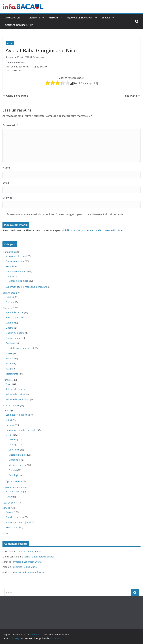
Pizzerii (9, 369)
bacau (11, 57)
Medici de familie (18, 455)
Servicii (106, 18)
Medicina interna (18, 465)
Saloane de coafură (16, 394)
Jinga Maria (132, 96)
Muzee (9, 353)
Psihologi (13, 475)
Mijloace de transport (80, 18)
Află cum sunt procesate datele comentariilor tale (94, 230)
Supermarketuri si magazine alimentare (26, 287)
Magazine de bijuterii (17, 271)
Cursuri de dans (14, 338)
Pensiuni (10, 302)
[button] (22, 18)
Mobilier (10, 277)
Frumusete (8, 380)
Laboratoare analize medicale (21, 430)
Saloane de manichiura (18, 399)
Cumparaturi (13, 18)
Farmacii (10, 425)
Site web (7, 198)
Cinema (10, 328)
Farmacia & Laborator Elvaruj (39, 557)
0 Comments (37, 57)
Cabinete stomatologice (18, 415)
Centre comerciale (15, 261)
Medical (54, 18)
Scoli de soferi (10, 503)
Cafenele (10, 323)
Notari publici (13, 527)
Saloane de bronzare (16, 389)
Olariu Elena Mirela (15, 96)
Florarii (9, 266)
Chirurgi (13, 445)
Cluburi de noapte (15, 333)
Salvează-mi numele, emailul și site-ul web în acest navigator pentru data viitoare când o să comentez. (66, 214)
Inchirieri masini (14, 491)
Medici (9, 435)
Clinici (9, 420)
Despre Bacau (10, 293)
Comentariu (10, 125)
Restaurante (12, 374)
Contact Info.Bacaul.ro (19, 25)
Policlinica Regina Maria (24, 567)
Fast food (10, 343)
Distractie (35, 18)
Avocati (10, 43)
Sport (5, 533)
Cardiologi (14, 439)
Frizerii (9, 384)
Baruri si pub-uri (14, 318)
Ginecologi (14, 450)
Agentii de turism (15, 312)
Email (6, 183)
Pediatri (13, 470)
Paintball (10, 358)
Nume (6, 168)
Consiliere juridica (15, 517)
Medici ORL (15, 460)
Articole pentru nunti (16, 256)
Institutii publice (11, 405)
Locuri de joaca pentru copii (20, 348)
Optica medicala (14, 481)
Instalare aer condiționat (18, 522)
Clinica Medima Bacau (29, 552)
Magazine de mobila (19, 281)
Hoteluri (10, 297)
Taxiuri (9, 497)
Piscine (9, 364)
